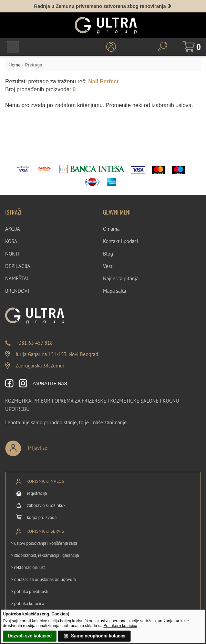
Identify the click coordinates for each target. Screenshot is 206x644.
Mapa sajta (115, 291)
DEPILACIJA (18, 266)
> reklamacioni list (28, 567)
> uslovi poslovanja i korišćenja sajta (44, 543)
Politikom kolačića (121, 626)
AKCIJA (13, 229)
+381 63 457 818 (34, 343)
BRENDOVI (17, 291)
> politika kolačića (27, 604)
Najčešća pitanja (121, 278)
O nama (111, 229)
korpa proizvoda (42, 517)
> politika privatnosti (29, 591)
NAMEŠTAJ (17, 278)
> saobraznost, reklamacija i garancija (45, 555)
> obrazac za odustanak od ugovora (43, 579)
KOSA (11, 241)
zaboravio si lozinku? (46, 505)
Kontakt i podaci (121, 241)
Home (15, 65)
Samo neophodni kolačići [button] (94, 636)
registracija (37, 493)
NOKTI (12, 254)
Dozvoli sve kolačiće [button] (29, 636)
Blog (108, 254)
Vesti (108, 266)
